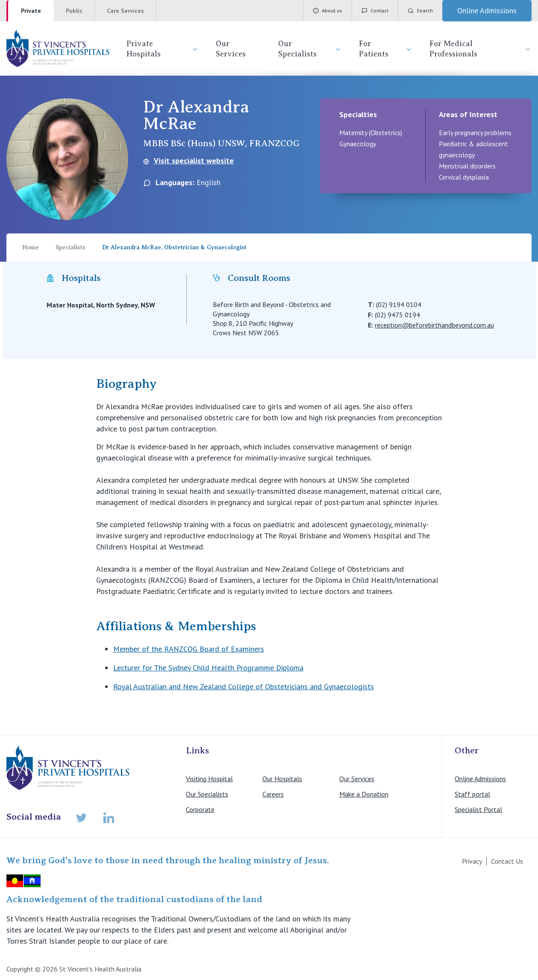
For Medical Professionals (481, 49)
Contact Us (507, 861)
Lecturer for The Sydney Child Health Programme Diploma (208, 668)
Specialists (71, 247)
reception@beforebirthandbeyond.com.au (434, 325)
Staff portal (472, 794)
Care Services (125, 11)
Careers (273, 794)
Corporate (200, 809)
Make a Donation (364, 794)
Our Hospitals (282, 779)
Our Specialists (310, 49)
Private (31, 11)
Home (31, 247)
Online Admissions (480, 779)
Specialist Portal (478, 809)
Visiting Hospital (209, 779)
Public (74, 11)
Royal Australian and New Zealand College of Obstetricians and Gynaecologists (244, 686)
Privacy (472, 861)
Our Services (231, 49)
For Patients (386, 49)
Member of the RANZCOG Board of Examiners (189, 649)
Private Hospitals (163, 49)
